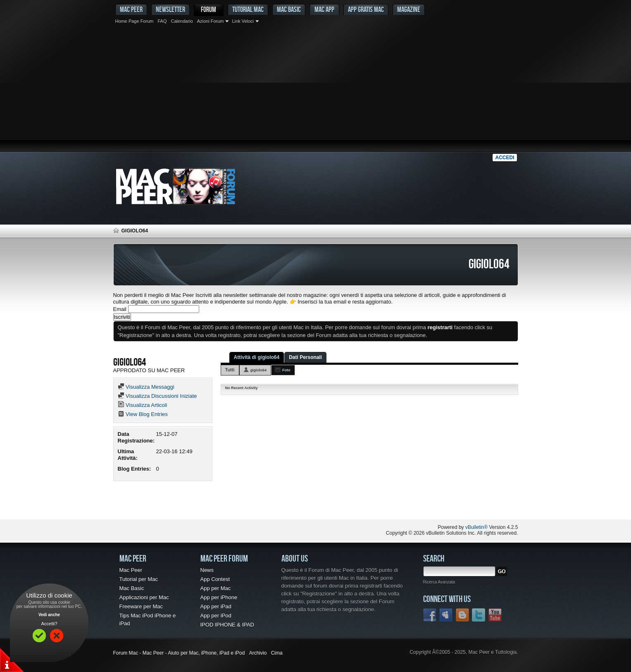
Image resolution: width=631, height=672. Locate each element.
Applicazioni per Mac (144, 597)
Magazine (409, 9)
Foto (286, 370)
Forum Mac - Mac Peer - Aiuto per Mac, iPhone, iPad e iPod (179, 653)
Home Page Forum (135, 21)
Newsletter (170, 9)
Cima (277, 653)
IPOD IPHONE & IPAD (227, 625)
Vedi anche (49, 615)
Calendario (182, 21)
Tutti (230, 370)
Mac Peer (131, 570)
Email (120, 309)
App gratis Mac (366, 9)
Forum (208, 9)
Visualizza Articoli (143, 405)
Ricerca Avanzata (439, 582)
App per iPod (216, 616)
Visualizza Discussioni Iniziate (157, 396)
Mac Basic (289, 9)
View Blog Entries (143, 414)
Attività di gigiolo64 (257, 357)
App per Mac (216, 588)
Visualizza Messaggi (146, 387)
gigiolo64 (259, 370)
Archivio (258, 653)
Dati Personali (305, 357)
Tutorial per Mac (139, 579)
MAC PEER (131, 9)
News (207, 570)
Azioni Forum (211, 21)
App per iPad (216, 606)
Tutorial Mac (248, 9)
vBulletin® (476, 527)
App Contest (215, 579)
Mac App (324, 9)
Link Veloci (243, 21)
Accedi (505, 158)
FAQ (162, 21)
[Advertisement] (316, 89)
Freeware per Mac (141, 606)
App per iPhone (219, 597)
